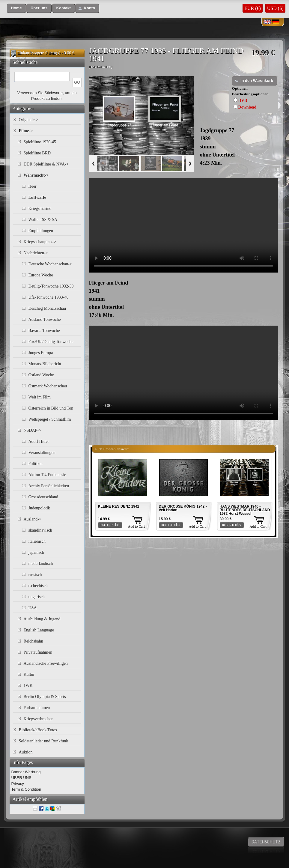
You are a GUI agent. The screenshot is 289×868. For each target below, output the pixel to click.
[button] (16, 8)
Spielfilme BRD (37, 153)
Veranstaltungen (42, 453)
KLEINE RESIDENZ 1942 (119, 506)
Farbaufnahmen (37, 708)
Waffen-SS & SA (43, 220)
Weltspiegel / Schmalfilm (50, 419)
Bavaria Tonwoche (44, 331)
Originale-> (29, 120)
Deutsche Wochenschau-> (50, 264)
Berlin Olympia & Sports (45, 697)
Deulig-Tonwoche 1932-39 (51, 286)
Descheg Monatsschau (47, 308)
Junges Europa (41, 353)
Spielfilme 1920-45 (40, 142)
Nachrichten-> (36, 253)
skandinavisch (40, 530)
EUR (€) (253, 8)
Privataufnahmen (38, 652)
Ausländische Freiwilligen (46, 663)
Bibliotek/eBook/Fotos (38, 730)
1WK (28, 686)
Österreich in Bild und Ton (51, 408)
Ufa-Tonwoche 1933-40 (49, 297)
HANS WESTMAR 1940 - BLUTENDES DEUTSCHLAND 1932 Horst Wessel (245, 510)
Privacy (18, 784)
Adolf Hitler (39, 441)
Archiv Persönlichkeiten (49, 486)
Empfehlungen (41, 231)
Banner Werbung (26, 772)
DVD (243, 101)
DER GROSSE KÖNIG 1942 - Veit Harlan (183, 508)
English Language (39, 630)
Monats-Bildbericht (45, 364)
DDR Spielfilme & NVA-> (46, 164)
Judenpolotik (39, 508)
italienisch (37, 541)
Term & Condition (26, 789)
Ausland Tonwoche (45, 319)
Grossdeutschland (43, 497)
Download (247, 107)
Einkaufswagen (30, 53)
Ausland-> (33, 519)
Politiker (36, 464)
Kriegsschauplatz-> (40, 242)
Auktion (26, 752)
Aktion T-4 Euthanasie (47, 475)
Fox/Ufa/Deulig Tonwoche (51, 342)
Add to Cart (137, 526)
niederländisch (41, 564)
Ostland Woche (41, 375)
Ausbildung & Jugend (42, 619)
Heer (33, 186)
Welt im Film (40, 397)
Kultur (29, 674)
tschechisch (38, 586)
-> (26, 131)
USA (33, 608)
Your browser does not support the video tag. (183, 225)
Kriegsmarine (40, 209)
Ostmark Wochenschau (48, 386)
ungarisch (37, 597)
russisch (35, 575)
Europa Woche (41, 275)
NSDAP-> (32, 430)
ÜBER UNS (21, 778)
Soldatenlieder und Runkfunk (44, 741)
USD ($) (275, 8)
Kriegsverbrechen (39, 719)
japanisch (36, 552)
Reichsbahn (33, 641)
